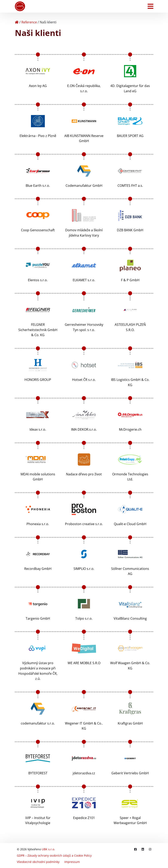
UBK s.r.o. (48, 849)
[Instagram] (150, 849)
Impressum (72, 862)
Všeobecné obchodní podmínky (38, 862)
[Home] (17, 22)
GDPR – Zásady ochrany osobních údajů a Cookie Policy (54, 856)
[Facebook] (135, 849)
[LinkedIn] (143, 849)
